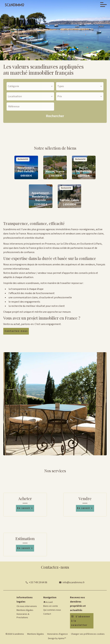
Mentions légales (36, 634)
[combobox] (30, 86)
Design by (57, 638)
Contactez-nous (16, 331)
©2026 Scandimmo (15, 634)
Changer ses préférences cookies (88, 634)
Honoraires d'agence (57, 634)
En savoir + (25, 508)
